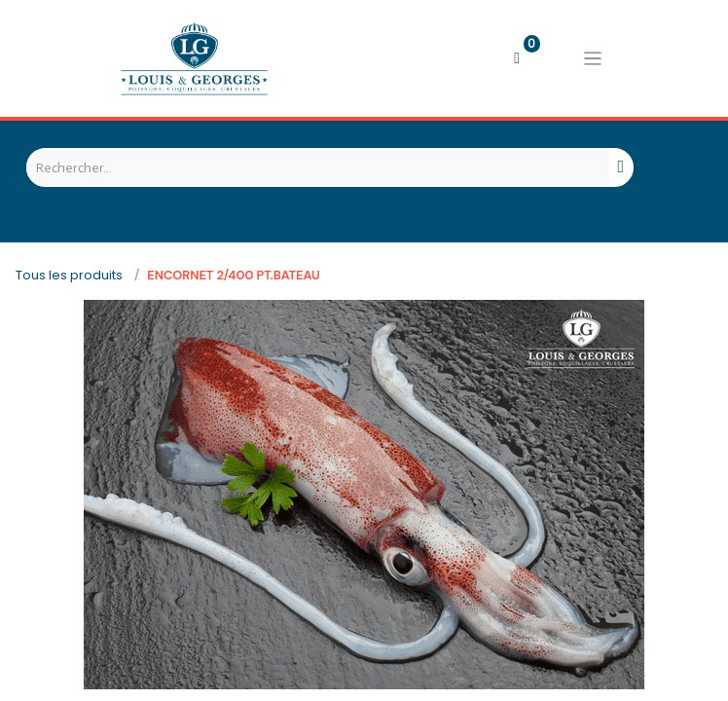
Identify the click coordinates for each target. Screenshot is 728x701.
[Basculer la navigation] (593, 58)
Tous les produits (69, 275)
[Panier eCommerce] (517, 58)
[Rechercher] (621, 167)
